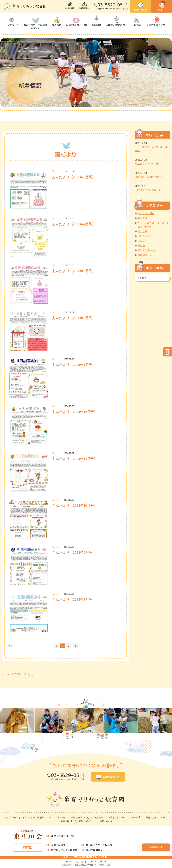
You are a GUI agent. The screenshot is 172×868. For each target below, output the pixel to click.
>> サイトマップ (99, 862)
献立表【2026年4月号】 (148, 164)
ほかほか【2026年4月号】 (149, 177)
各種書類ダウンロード (85, 821)
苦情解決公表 (145, 255)
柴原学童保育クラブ (97, 850)
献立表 (141, 246)
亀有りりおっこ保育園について (35, 26)
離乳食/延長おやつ (148, 250)
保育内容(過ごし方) (77, 25)
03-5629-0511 (113, 5)
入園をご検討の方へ (117, 25)
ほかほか (142, 241)
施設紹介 (96, 25)
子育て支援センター (157, 25)
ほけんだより (145, 236)
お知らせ (142, 218)
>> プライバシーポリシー (77, 862)
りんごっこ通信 (146, 214)
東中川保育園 (58, 845)
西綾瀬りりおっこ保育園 (64, 850)
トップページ (12, 25)
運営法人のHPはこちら (63, 836)
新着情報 (70, 8)
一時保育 (137, 25)
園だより (142, 231)
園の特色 (57, 25)
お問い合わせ (141, 10)
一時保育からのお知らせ (148, 190)
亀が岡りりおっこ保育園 (99, 845)
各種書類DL (84, 8)
